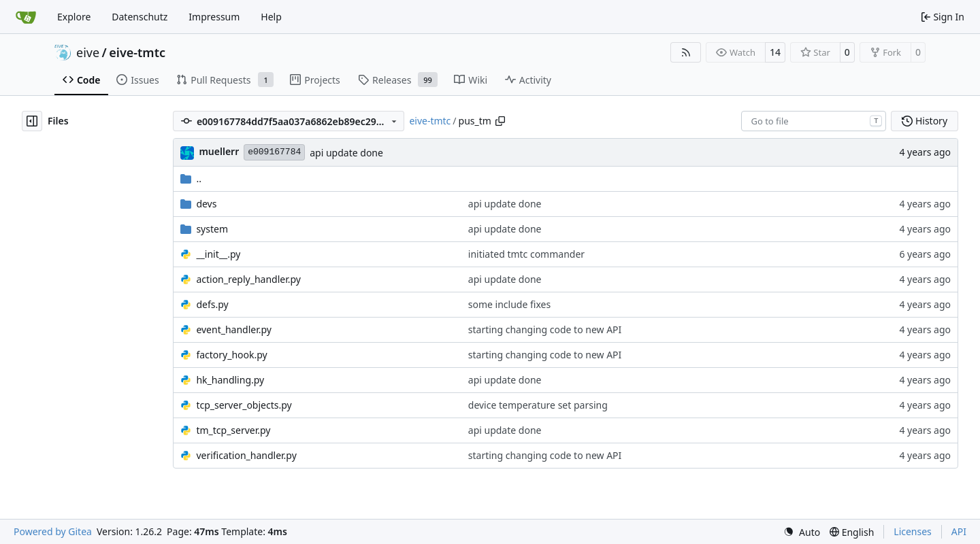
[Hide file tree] (32, 121)
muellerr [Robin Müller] (219, 151)
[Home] (26, 17)
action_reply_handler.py (248, 279)
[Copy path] (500, 121)
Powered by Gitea (53, 531)
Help (271, 17)
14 (775, 52)
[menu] (802, 532)
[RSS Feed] (686, 52)
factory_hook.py (231, 355)
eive (88, 52)
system (212, 229)
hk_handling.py (230, 380)
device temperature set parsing (538, 405)
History (925, 121)
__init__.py (218, 254)
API (959, 531)
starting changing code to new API (545, 329)
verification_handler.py (246, 455)
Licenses (913, 531)
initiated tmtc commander (526, 254)
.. (191, 178)
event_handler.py (234, 329)
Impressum (214, 17)
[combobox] (814, 121)
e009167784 (274, 152)
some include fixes (509, 304)
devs (206, 204)
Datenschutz (140, 17)
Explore (74, 17)
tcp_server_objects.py (244, 405)
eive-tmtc (137, 52)
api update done (346, 153)
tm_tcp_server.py (233, 430)
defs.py (212, 304)
